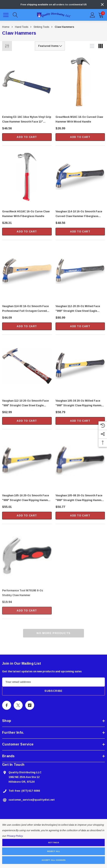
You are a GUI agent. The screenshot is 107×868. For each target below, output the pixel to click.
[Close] (102, 4)
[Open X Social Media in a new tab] (18, 707)
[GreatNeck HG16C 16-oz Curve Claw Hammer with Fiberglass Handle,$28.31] (27, 177)
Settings (54, 843)
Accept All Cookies (54, 860)
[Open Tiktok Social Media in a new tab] (30, 707)
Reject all (54, 851)
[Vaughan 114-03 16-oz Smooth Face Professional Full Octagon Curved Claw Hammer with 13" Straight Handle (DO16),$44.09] (27, 275)
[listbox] (50, 46)
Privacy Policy (15, 836)
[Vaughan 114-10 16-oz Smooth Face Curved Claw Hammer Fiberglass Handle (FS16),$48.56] (80, 178)
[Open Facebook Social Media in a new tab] (7, 707)
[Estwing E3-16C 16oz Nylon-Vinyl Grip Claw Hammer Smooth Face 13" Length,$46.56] (27, 82)
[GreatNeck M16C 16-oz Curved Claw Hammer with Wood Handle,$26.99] (80, 82)
